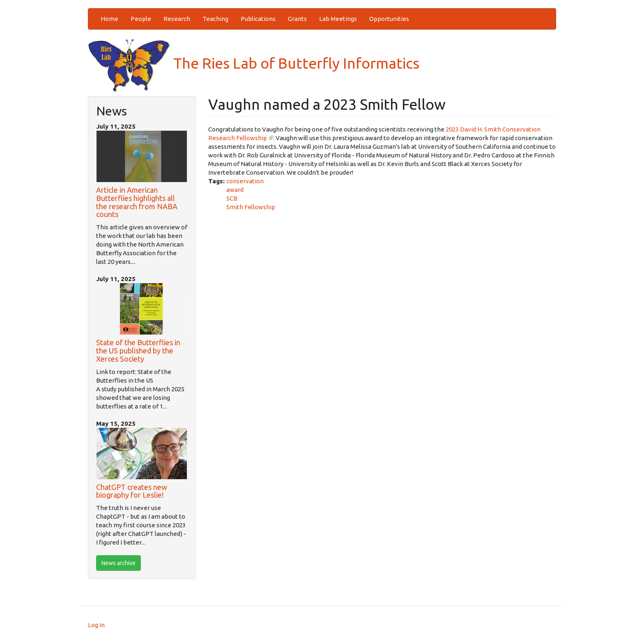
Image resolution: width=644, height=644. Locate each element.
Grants (297, 19)
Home (109, 19)
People (141, 19)
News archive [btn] (118, 563)
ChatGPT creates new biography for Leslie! (132, 491)
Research (177, 19)
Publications (258, 19)
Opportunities (389, 19)
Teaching (215, 19)
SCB (232, 198)
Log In (96, 625)
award (235, 190)
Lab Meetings (338, 19)
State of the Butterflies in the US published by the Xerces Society (138, 351)
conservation (245, 181)
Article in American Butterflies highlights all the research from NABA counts (137, 202)
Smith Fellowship (251, 207)
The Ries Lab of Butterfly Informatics (254, 63)
